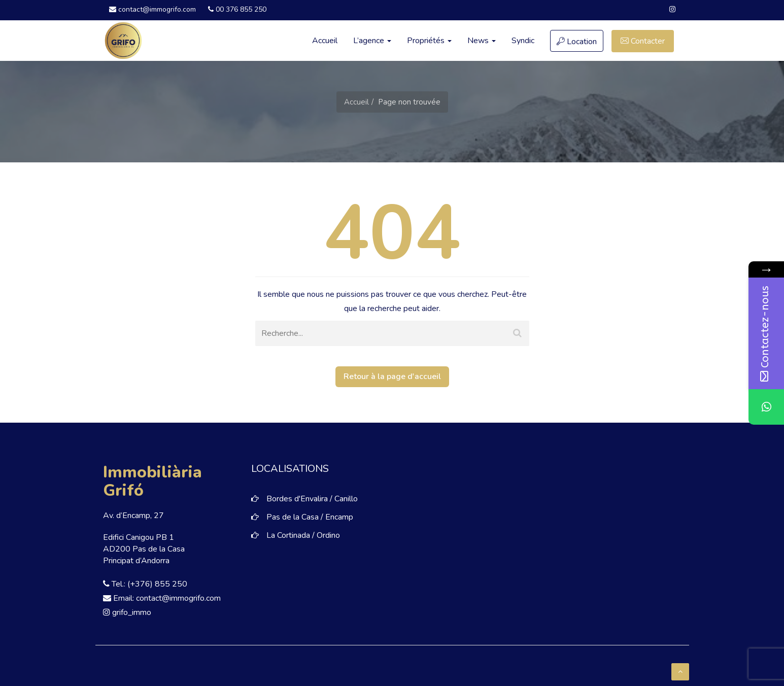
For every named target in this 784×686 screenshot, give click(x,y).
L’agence (372, 41)
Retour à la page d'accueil (392, 376)
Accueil (325, 41)
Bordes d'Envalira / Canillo (312, 499)
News (482, 41)
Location (577, 42)
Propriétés (429, 41)
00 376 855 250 (237, 9)
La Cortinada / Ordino (303, 535)
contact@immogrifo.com (152, 9)
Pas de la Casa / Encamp (310, 517)
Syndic (523, 41)
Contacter (643, 41)
